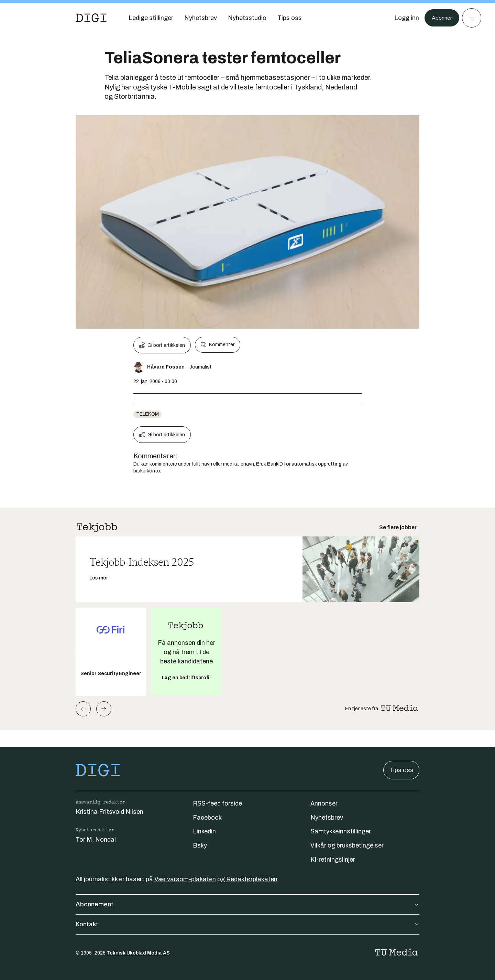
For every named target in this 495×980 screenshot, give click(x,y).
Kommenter (218, 345)
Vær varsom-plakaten (185, 879)
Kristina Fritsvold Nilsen (109, 812)
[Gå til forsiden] (91, 18)
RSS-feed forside (217, 803)
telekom (147, 414)
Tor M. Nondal (96, 840)
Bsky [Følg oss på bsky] (200, 845)
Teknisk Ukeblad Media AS (138, 953)
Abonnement (247, 904)
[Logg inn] (403, 18)
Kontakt (247, 924)
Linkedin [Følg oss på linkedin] (204, 831)
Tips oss (401, 770)
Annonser (324, 803)
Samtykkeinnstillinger (341, 831)
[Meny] (472, 18)
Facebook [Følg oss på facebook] (207, 818)
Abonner (440, 18)
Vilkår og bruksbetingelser (347, 845)
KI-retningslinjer (333, 860)
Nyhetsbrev (327, 818)
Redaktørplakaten (252, 879)
